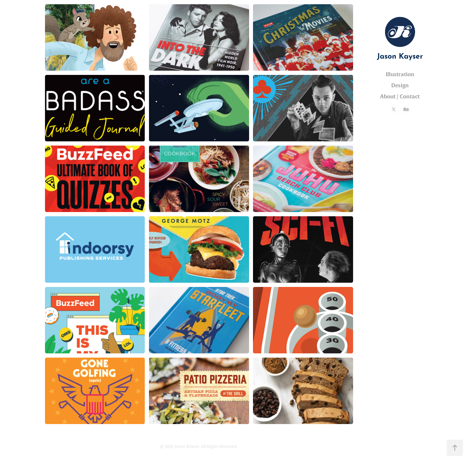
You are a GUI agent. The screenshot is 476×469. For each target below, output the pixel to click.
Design (400, 85)
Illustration (400, 74)
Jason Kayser (400, 55)
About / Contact (400, 97)
